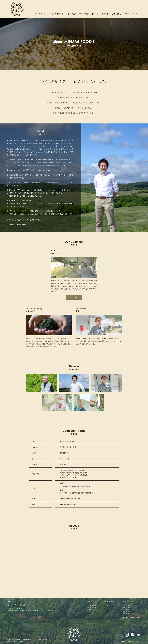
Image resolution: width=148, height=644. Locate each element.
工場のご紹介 (71, 14)
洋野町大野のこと (56, 14)
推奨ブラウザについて (130, 611)
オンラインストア (131, 14)
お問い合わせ (116, 14)
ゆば (106, 605)
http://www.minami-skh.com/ (70, 499)
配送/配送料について (129, 607)
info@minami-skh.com (68, 504)
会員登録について (128, 614)
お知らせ (95, 14)
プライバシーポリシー (40, 639)
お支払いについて (128, 605)
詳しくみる (74, 297)
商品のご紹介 (84, 14)
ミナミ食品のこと (40, 14)
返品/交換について (129, 609)
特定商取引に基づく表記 (15, 642)
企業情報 (10, 639)
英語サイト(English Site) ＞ (131, 618)
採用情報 (105, 14)
